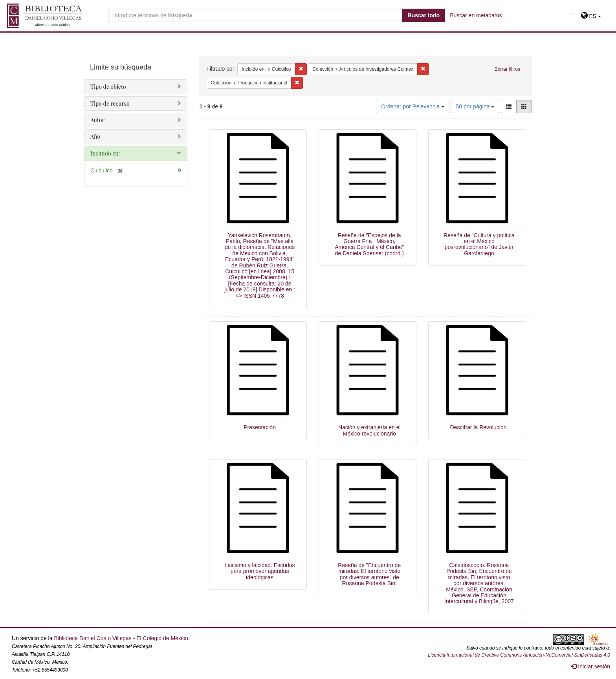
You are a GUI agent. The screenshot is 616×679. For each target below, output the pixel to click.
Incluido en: (105, 153)
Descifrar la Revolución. (479, 427)
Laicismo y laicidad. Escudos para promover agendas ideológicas (260, 571)
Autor (97, 120)
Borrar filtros (507, 69)
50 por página (475, 106)
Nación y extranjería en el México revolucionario (369, 430)
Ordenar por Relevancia (413, 106)
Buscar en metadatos (476, 15)
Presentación (260, 427)
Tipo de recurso (110, 103)
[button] (591, 16)
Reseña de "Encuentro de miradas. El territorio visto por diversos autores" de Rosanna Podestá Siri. (369, 574)
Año (95, 136)
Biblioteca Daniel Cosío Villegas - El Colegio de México (121, 638)
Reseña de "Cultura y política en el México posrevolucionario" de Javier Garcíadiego (479, 244)
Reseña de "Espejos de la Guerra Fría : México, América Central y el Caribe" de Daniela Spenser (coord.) (369, 244)
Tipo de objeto (108, 87)
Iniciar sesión (590, 666)
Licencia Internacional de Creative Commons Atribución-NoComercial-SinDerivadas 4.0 (519, 655)
